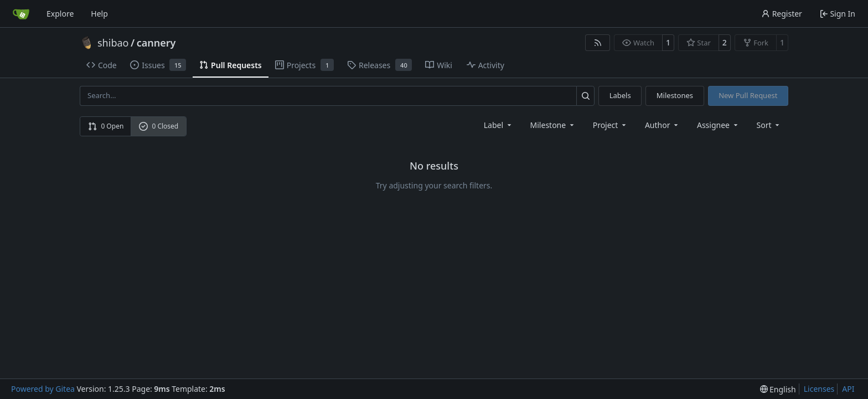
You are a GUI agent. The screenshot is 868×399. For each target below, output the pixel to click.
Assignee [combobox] (718, 125)
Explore (60, 14)
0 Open (106, 126)
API (848, 389)
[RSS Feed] (598, 43)
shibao (113, 43)
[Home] (21, 14)
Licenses (819, 389)
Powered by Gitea (43, 389)
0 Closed (159, 126)
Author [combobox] (662, 125)
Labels (620, 95)
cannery (156, 43)
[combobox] (498, 125)
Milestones (675, 95)
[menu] (769, 125)
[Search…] (585, 96)
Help (99, 14)
